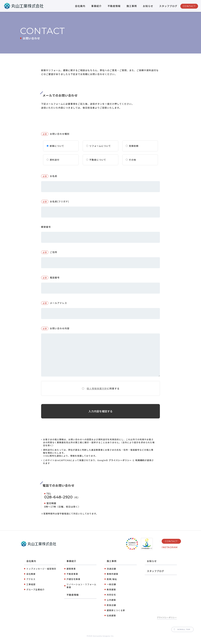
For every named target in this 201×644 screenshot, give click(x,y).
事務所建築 (113, 578)
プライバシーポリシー (120, 465)
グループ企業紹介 (35, 594)
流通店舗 (111, 573)
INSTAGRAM (170, 552)
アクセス (31, 584)
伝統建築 (111, 620)
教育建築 (111, 594)
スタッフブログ (168, 6)
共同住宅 (111, 599)
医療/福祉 (112, 584)
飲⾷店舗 (111, 610)
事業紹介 (96, 6)
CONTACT (189, 6)
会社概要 (31, 578)
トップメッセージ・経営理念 (41, 573)
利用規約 (140, 465)
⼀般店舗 (111, 589)
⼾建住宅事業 (73, 584)
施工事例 (132, 6)
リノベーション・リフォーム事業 (81, 590)
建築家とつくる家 (116, 615)
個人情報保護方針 (97, 390)
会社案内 (80, 6)
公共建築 (111, 604)
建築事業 (71, 573)
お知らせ (148, 6)
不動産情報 (114, 6)
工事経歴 (31, 589)
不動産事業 (72, 578)
